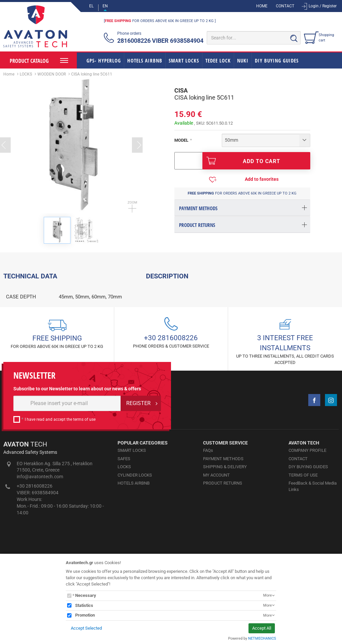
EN (105, 6)
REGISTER (138, 484)
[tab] (242, 208)
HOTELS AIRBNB (145, 60)
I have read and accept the (60, 500)
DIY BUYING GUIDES (277, 60)
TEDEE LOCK (218, 60)
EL (91, 6)
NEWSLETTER (34, 456)
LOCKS (26, 74)
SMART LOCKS (184, 60)
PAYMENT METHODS (223, 539)
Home (9, 74)
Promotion (85, 615)
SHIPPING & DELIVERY (225, 547)
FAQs (208, 531)
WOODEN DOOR (52, 74)
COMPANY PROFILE (307, 531)
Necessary (86, 595)
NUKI (243, 60)
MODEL (181, 140)
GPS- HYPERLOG (104, 60)
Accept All (262, 628)
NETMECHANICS (262, 638)
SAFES (124, 539)
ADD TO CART (243, 161)
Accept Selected (86, 628)
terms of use (84, 500)
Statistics (84, 605)
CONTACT (285, 6)
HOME (262, 6)
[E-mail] (67, 484)
